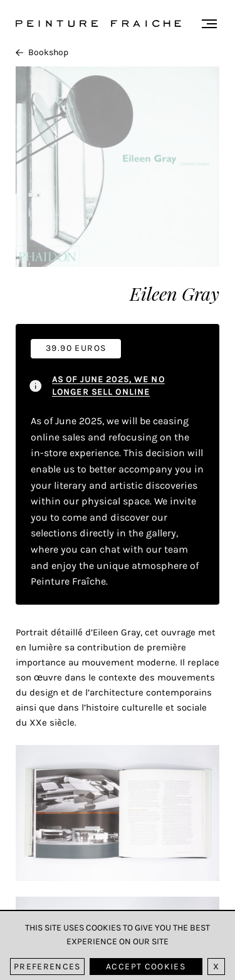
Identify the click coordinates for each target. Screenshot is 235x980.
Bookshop (42, 52)
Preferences (47, 967)
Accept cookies (146, 967)
